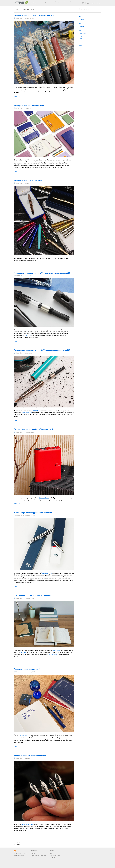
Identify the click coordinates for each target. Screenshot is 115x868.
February (82, 20)
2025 (81, 24)
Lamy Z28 (28, 336)
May (81, 48)
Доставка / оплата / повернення (54, 2)
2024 (81, 31)
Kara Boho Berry (53, 654)
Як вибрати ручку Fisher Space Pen (28, 180)
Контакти (66, 2)
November (83, 34)
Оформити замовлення (39, 856)
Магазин (34, 851)
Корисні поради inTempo (24, 9)
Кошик (33, 854)
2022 (81, 45)
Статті (52, 851)
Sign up (99, 3)
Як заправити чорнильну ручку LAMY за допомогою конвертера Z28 (42, 273)
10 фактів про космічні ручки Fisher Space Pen (33, 513)
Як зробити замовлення (38, 2)
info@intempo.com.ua (21, 854)
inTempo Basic (44, 498)
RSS (51, 854)
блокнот (23, 653)
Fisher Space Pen (46, 573)
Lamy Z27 (35, 411)
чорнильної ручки (27, 825)
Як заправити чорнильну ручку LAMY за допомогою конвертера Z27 (42, 350)
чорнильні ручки (27, 413)
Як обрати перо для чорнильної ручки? (30, 755)
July (81, 38)
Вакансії (34, 4)
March (82, 41)
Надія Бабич (20, 18)
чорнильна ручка (24, 735)
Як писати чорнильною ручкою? (27, 669)
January (82, 27)
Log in (94, 3)
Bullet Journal (56, 651)
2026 (81, 17)
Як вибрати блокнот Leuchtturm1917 (29, 106)
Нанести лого (74, 2)
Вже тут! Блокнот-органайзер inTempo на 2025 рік (35, 429)
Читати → (17, 96)
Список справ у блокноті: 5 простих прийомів (33, 595)
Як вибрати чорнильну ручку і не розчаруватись (34, 15)
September (83, 36)
